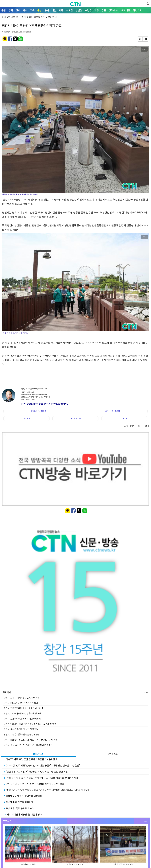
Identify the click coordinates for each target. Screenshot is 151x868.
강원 (104, 10)
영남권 (79, 10)
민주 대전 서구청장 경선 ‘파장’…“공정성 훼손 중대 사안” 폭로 (34, 784)
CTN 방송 (26, 418)
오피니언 (126, 10)
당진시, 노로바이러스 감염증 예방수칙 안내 (22, 719)
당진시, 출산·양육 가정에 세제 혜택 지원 (21, 729)
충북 (47, 10)
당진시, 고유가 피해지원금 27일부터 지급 (22, 698)
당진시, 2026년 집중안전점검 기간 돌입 (21, 703)
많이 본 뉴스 (113, 754)
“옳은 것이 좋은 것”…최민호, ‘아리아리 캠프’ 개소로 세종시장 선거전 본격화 (41, 778)
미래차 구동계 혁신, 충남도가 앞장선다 (23, 796)
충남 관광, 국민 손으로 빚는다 (19, 808)
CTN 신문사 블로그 (39, 411)
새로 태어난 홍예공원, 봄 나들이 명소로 (24, 814)
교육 (32, 10)
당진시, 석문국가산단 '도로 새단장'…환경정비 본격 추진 (28, 745)
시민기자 (137, 10)
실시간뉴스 (38, 754)
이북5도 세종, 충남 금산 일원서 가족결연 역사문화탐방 (30, 759)
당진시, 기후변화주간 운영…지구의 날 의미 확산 (25, 708)
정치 (11, 10)
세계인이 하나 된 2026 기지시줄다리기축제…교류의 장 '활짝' (30, 724)
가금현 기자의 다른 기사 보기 (136, 426)
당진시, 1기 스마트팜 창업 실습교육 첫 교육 (22, 713)
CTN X (124, 418)
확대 (144, 49)
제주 (97, 10)
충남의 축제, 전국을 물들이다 (18, 802)
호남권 (88, 10)
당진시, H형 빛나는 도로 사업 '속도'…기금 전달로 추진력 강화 (30, 740)
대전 (54, 10)
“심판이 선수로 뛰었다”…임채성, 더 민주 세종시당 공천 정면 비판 (36, 771)
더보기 (146, 692)
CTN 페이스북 (75, 418)
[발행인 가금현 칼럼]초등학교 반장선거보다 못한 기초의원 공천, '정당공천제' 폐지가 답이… (48, 790)
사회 (25, 10)
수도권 (69, 10)
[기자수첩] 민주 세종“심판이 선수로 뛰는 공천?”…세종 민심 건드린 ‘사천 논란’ (42, 765)
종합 (4, 10)
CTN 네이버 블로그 (112, 411)
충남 (40, 10)
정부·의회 (114, 10)
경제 (18, 10)
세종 (61, 10)
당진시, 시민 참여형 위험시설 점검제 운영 (22, 734)
